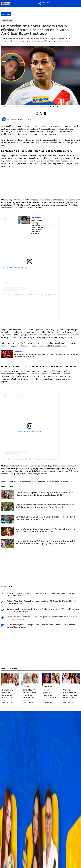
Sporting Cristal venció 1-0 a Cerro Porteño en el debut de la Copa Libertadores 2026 (46, 518)
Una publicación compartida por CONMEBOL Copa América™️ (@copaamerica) (30, 295)
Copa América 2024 (28, 482)
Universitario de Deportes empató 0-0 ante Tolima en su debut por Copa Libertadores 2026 (45, 530)
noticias (51, 482)
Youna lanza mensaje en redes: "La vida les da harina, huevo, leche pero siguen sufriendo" (38, 227)
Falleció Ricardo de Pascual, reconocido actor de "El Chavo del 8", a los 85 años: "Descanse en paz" (41, 602)
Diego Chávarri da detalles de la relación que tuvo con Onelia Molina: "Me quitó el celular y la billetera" (42, 618)
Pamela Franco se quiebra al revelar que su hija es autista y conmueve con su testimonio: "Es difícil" (40, 594)
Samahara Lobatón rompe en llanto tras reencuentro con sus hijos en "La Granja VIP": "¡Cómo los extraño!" (9, 694)
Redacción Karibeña (17, 120)
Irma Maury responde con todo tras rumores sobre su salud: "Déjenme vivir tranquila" (30, 694)
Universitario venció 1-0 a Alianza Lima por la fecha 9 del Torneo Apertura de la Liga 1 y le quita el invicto (45, 542)
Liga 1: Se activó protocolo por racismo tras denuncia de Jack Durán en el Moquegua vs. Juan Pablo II (45, 506)
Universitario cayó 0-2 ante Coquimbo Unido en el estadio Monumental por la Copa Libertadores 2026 (46, 494)
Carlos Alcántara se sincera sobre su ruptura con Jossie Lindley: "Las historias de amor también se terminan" (71, 694)
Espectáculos (7, 702)
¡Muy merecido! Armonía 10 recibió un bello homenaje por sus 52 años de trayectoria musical (46, 355)
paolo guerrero (62, 482)
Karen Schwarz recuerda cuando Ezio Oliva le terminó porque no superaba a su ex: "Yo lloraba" (51, 694)
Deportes (6, 14)
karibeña (42, 482)
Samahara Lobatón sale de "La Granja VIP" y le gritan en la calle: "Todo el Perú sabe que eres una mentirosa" (43, 610)
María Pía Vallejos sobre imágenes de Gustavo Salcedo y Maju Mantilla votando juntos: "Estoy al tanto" (41, 626)
